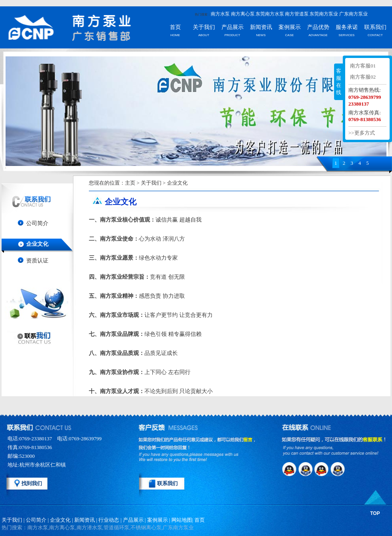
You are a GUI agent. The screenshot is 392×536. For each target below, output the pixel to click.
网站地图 (182, 520)
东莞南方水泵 (270, 14)
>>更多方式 (362, 133)
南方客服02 (363, 77)
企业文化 (37, 244)
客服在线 (339, 82)
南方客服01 (363, 66)
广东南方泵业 (354, 14)
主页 (130, 183)
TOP (375, 513)
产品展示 (233, 27)
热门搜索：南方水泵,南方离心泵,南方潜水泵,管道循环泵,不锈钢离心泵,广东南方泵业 (98, 527)
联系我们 (375, 27)
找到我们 (32, 483)
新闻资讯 (261, 27)
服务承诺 (347, 27)
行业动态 (109, 520)
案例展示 (290, 27)
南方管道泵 (297, 14)
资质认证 (37, 261)
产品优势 (318, 27)
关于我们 (204, 27)
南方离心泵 (243, 14)
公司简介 (37, 223)
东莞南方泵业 (324, 14)
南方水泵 (220, 14)
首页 (175, 27)
